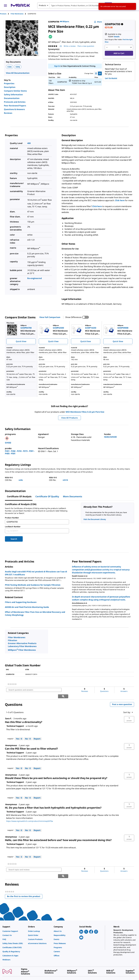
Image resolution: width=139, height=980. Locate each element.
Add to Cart (119, 53)
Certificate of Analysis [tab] (19, 496)
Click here (120, 200)
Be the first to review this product (25, 884)
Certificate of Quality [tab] (47, 496)
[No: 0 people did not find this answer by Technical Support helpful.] (28, 733)
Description (10, 87)
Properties (9, 83)
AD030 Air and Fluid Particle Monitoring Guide (27, 607)
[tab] (5, 14)
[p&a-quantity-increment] (131, 47)
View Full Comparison (50, 317)
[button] (129, 713)
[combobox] (75, 5)
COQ (18, 67)
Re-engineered (34, 278)
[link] (12, 684)
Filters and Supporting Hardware (21, 602)
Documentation (12, 98)
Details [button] (117, 37)
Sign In (57, 66)
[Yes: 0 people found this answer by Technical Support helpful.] (19, 733)
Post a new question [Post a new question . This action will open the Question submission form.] (86, 46)
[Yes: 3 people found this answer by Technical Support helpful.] (19, 851)
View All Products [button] (69, 418)
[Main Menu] (5, 5)
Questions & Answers (14, 109)
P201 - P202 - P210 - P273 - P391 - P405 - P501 (20, 452)
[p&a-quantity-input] (119, 47)
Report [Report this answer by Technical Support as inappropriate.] (37, 732)
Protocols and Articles (15, 102)
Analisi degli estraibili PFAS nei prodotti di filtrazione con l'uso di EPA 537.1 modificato (36, 573)
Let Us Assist (111, 78)
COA (10, 67)
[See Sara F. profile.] (8, 712)
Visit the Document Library (95, 519)
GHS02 (8, 443)
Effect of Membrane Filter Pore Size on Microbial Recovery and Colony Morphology (35, 613)
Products (3, 14)
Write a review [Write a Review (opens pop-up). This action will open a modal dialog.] (70, 46)
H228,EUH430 (110, 437)
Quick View (21, 341)
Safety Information (13, 95)
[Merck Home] (20, 5)
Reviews (8, 113)
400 (29, 143)
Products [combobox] (42, 5)
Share (98, 22)
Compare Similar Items (15, 91)
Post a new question (122, 698)
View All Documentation (18, 73)
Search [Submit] (14, 539)
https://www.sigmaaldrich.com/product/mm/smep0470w (30, 815)
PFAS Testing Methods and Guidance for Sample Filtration (33, 585)
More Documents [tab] (73, 496)
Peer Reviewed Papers (15, 106)
